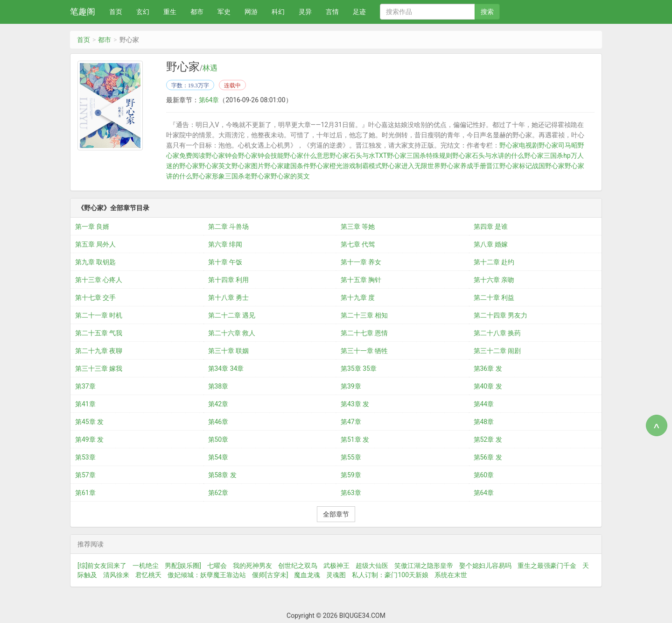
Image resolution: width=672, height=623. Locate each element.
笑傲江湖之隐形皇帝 (424, 566)
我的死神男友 (252, 566)
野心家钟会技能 (261, 156)
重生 (170, 12)
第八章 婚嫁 (491, 244)
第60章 (484, 475)
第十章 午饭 (225, 262)
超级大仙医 (372, 566)
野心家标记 (516, 166)
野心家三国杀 (544, 156)
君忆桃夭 (148, 575)
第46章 (218, 422)
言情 (332, 12)
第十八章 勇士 (228, 297)
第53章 (85, 457)
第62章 (218, 493)
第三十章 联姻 (228, 351)
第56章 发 (488, 457)
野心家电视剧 (519, 145)
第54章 (218, 457)
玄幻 (143, 12)
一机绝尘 (146, 566)
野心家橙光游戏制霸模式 (346, 166)
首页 (116, 12)
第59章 (351, 475)
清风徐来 (116, 575)
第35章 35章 (359, 368)
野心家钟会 (222, 156)
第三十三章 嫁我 (99, 368)
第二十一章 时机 (99, 315)
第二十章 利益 (494, 297)
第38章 (218, 386)
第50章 (218, 439)
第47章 (351, 422)
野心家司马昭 (558, 145)
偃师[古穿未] (270, 575)
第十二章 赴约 (494, 262)
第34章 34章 (226, 368)
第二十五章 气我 (99, 333)
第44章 (484, 404)
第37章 (85, 386)
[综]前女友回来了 (102, 566)
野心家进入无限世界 (411, 166)
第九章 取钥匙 (95, 262)
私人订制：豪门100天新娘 (390, 575)
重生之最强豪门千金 (547, 566)
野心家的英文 (290, 176)
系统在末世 (451, 575)
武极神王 (336, 566)
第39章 (351, 386)
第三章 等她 (358, 227)
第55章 (351, 457)
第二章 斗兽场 (228, 227)
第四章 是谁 (491, 227)
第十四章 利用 (228, 280)
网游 (251, 12)
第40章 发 (488, 386)
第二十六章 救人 (232, 333)
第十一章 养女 (361, 262)
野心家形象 (209, 176)
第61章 (85, 493)
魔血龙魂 (307, 575)
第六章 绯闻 (225, 244)
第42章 (218, 404)
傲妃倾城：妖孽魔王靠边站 (207, 575)
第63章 (351, 493)
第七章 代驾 (358, 244)
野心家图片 (248, 166)
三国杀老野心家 (248, 176)
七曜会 (217, 566)
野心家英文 (215, 166)
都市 (197, 12)
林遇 (210, 68)
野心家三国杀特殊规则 (420, 156)
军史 (224, 12)
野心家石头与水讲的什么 (488, 156)
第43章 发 (355, 404)
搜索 (487, 12)
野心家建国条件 (287, 166)
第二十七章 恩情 (364, 333)
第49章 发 (89, 439)
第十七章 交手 (95, 297)
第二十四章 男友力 (500, 315)
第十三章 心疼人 (99, 280)
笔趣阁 (83, 11)
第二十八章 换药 (497, 333)
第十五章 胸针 (361, 280)
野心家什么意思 (307, 156)
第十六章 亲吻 (494, 280)
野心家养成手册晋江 (470, 166)
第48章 (484, 422)
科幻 (278, 12)
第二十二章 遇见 (232, 315)
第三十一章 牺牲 (364, 351)
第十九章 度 (358, 297)
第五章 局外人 (95, 244)
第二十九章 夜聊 (99, 351)
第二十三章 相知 (364, 315)
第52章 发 (488, 439)
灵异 (305, 12)
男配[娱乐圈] (183, 566)
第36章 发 (488, 368)
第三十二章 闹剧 (497, 351)
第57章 (85, 475)
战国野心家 (548, 166)
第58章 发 (222, 475)
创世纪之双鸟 (298, 566)
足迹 (359, 12)
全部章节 (336, 514)
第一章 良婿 (92, 227)
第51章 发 (355, 439)
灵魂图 (336, 575)
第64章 (209, 100)
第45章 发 (89, 422)
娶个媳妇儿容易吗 (485, 566)
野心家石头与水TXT (358, 156)
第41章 (85, 404)
